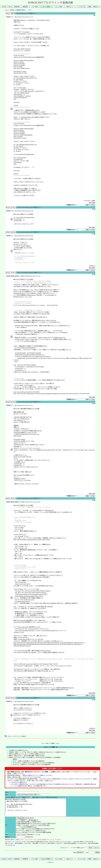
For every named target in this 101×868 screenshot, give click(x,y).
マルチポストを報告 (89, 201)
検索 (90, 7)
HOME (4, 7)
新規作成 (17, 7)
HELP (10, 7)
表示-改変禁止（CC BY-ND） (23, 847)
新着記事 (25, 7)
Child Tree (51, 866)
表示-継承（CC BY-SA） (40, 847)
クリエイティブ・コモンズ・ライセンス (17, 845)
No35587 (17, 705)
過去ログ (96, 7)
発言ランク (70, 7)
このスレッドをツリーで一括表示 (15, 736)
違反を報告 (92, 203)
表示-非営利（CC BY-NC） (55, 847)
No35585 (17, 409)
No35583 (17, 239)
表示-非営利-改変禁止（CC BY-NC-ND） (76, 847)
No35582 (17, 214)
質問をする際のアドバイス (30, 775)
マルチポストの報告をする (19, 782)
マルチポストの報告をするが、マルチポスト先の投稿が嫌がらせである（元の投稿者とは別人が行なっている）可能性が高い (47, 784)
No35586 (17, 505)
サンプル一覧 (36, 838)
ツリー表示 (35, 7)
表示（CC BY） (10, 847)
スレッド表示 (46, 7)
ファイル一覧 (81, 7)
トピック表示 (58, 7)
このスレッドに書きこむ (51, 747)
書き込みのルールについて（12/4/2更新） (37, 772)
